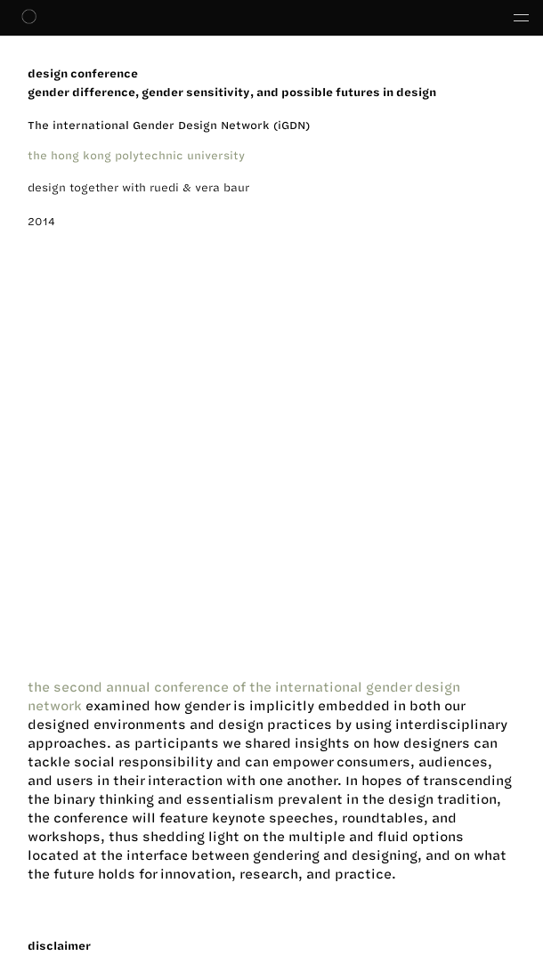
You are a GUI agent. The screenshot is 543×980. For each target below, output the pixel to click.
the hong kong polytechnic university (136, 155)
